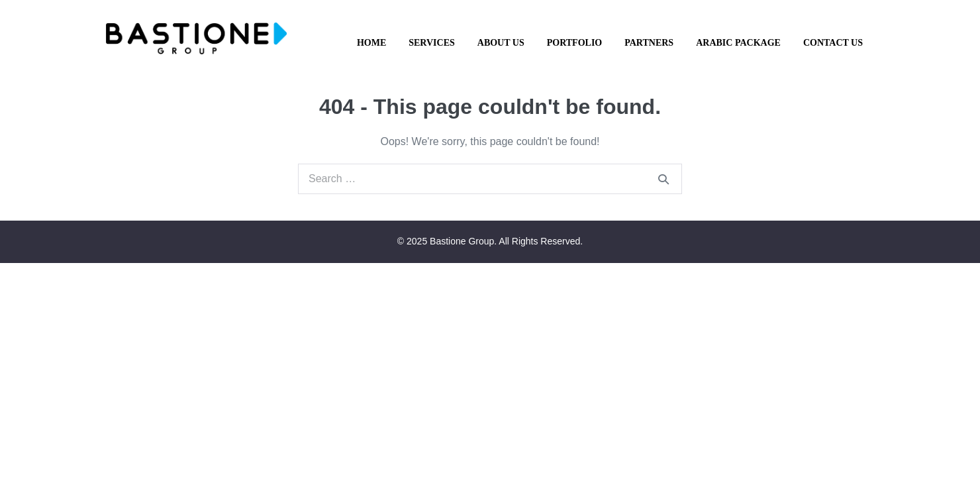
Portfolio (575, 43)
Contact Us (833, 43)
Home (371, 43)
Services (432, 43)
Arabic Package (738, 43)
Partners (649, 43)
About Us (501, 43)
